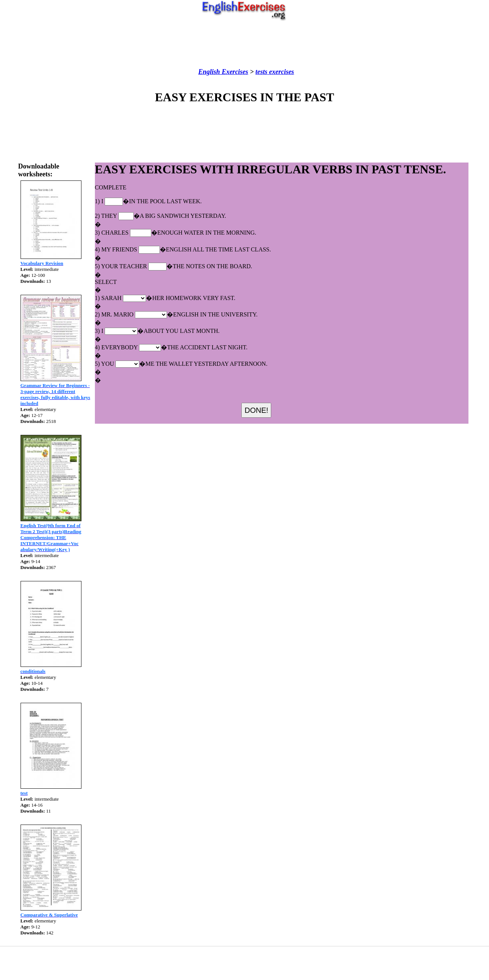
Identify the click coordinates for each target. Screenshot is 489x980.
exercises (281, 72)
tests (261, 72)
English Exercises (223, 72)
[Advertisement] (245, 44)
